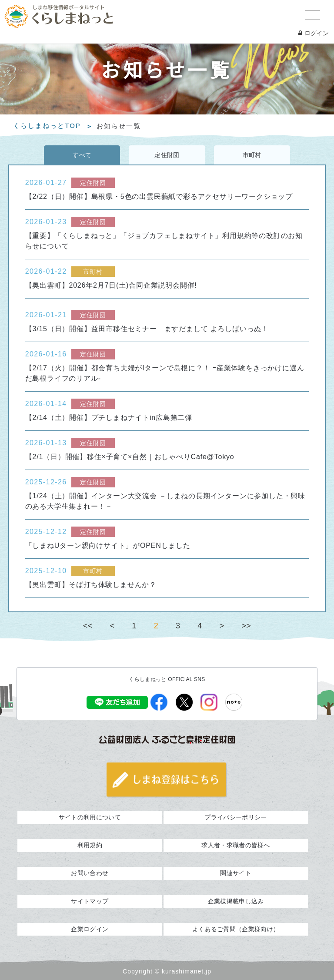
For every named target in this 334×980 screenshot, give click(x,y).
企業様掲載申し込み (236, 901)
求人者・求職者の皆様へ (235, 845)
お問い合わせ (90, 873)
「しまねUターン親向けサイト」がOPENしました (108, 545)
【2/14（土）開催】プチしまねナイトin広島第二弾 (109, 418)
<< (88, 626)
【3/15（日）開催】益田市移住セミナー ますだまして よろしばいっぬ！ (147, 329)
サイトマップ (90, 901)
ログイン (314, 33)
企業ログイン (90, 929)
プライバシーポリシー (235, 817)
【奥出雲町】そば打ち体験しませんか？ (91, 585)
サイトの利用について (90, 817)
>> (246, 626)
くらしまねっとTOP (47, 126)
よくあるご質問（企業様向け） (236, 929)
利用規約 (90, 845)
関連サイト (236, 873)
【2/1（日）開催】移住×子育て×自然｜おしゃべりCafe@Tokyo (130, 457)
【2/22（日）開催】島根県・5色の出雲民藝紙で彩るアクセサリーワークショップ (159, 196)
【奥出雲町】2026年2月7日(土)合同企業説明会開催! (111, 285)
